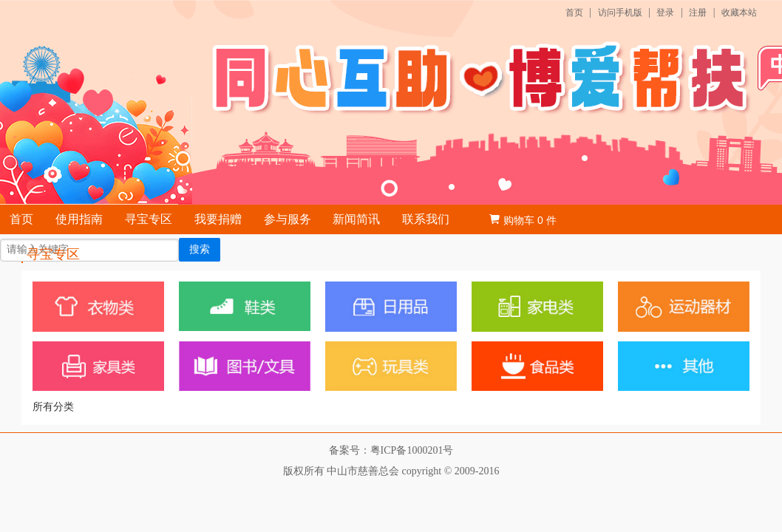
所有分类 (53, 407)
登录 (665, 13)
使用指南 (79, 219)
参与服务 (288, 219)
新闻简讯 (356, 219)
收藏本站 (739, 13)
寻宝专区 (149, 219)
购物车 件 (522, 220)
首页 (574, 13)
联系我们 (426, 219)
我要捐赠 (218, 219)
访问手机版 (620, 13)
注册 (698, 13)
